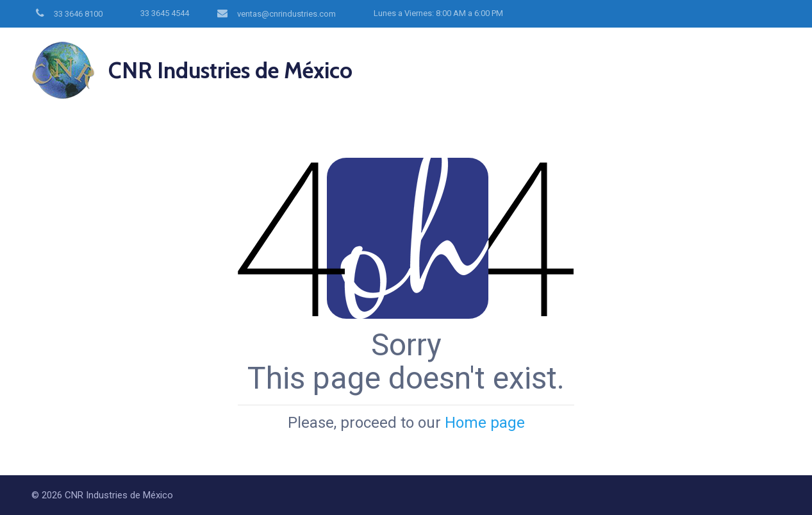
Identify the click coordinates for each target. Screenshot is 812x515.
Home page (485, 423)
